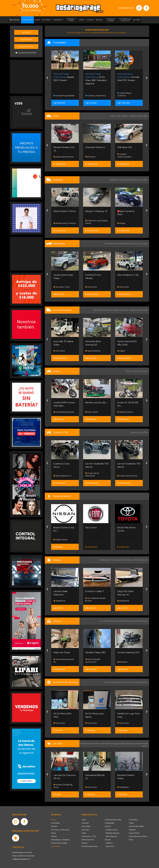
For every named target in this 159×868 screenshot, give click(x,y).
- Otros (130, 840)
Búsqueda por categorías (60, 840)
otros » (145, 746)
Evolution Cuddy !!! (94, 591)
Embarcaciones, (107, 560)
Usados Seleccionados (124, 155)
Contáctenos (56, 846)
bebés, (122, 743)
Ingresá (26, 32)
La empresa (55, 823)
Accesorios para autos (90, 846)
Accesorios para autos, (115, 682)
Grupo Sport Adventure (92, 474)
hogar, (116, 743)
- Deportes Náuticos (112, 833)
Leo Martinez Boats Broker (95, 599)
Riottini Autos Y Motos (65, 211)
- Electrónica (109, 846)
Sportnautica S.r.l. (63, 476)
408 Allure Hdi (124, 147)
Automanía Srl (93, 351)
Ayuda (53, 833)
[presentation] (47, 78)
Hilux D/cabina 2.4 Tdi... (128, 275)
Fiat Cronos (91, 528)
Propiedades (109, 823)
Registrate (26, 39)
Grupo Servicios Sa (127, 476)
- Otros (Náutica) (111, 836)
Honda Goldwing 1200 (128, 652)
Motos (84, 833)
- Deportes (132, 830)
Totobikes (123, 787)
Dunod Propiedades (64, 96)
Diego (121, 223)
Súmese (54, 826)
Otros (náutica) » (141, 560)
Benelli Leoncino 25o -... (97, 403)
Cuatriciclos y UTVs (89, 836)
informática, (107, 743)
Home (53, 820)
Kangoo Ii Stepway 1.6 (96, 211)
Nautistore (59, 601)
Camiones (85, 830)
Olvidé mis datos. (26, 53)
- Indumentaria (134, 833)
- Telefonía (109, 843)
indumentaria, (142, 743)
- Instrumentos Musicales (137, 836)
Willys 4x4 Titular (62, 652)
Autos (84, 820)
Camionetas (86, 826)
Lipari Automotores (63, 157)
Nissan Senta (60, 540)
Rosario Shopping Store (63, 786)
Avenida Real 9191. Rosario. (128, 77)
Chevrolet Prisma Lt (95, 147)
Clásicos (84, 843)
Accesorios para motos (136, 682)
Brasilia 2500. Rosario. (64, 77)
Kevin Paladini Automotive (93, 661)
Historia (54, 836)
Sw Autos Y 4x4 (61, 287)
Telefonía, (85, 743)
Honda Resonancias (64, 412)
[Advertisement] (26, 76)
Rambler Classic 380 (96, 652)
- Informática (133, 820)
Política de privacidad (59, 843)
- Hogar (131, 823)
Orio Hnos (91, 287)
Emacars (90, 157)
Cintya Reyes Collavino (124, 94)
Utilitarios (85, 823)
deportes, (131, 743)
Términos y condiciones (60, 830)
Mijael (121, 351)
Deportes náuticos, (124, 560)
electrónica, (95, 743)
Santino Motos (125, 412)
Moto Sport (92, 412)
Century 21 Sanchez (96, 96)
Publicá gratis (26, 46)
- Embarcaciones (111, 830)
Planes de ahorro (88, 840)
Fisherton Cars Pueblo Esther (97, 222)
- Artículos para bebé (136, 826)
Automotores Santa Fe (64, 661)
